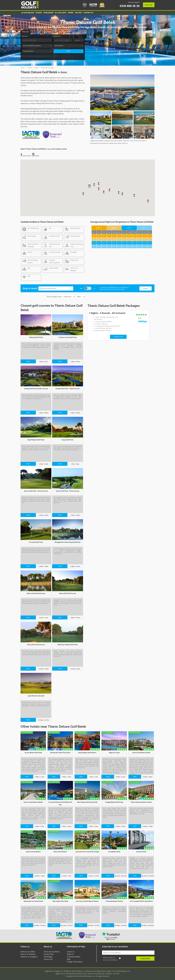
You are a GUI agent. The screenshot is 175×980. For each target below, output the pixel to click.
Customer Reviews (74, 956)
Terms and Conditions (52, 951)
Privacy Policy (49, 953)
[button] (94, 184)
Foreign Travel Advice (75, 961)
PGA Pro (78, 13)
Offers (71, 13)
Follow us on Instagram (29, 956)
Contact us (71, 951)
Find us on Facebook (28, 953)
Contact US (88, 13)
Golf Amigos (48, 956)
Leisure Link (48, 958)
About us (70, 953)
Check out (57, 35)
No (81, 287)
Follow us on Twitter (28, 951)
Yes (94, 287)
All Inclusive (60, 13)
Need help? (149, 5)
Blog (69, 958)
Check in (25, 35)
